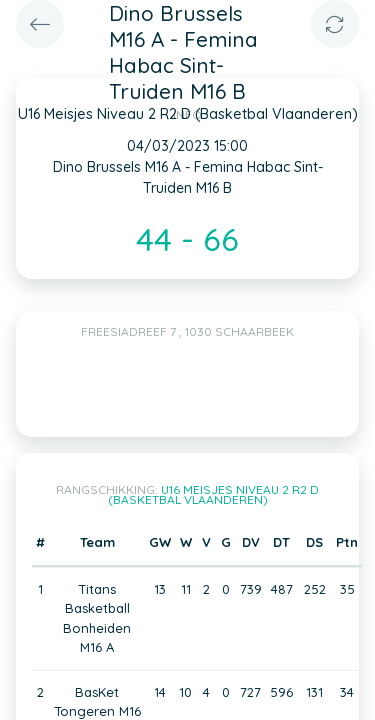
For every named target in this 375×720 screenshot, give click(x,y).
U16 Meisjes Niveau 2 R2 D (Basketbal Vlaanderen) (214, 494)
